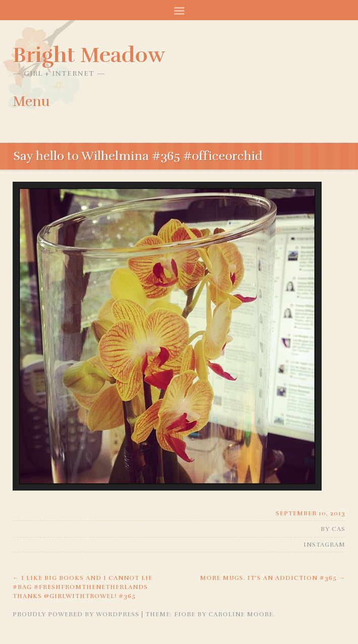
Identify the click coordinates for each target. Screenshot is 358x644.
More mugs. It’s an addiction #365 (273, 578)
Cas (339, 529)
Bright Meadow (89, 55)
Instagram (324, 545)
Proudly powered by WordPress (76, 614)
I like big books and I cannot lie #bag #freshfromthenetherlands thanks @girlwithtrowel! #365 (83, 587)
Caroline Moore (241, 614)
